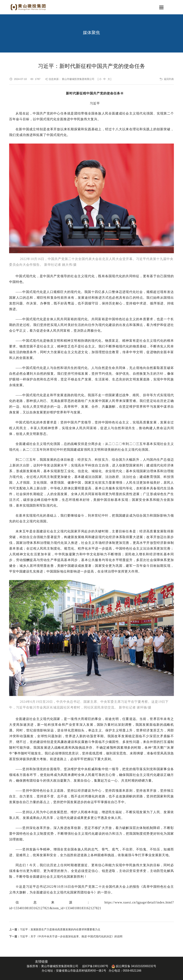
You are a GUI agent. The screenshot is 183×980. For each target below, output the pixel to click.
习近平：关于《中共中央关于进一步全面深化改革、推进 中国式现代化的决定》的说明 (71, 936)
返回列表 (169, 79)
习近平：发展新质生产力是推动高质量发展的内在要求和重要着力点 (60, 929)
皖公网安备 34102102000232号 (134, 966)
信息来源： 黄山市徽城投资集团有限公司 (71, 79)
